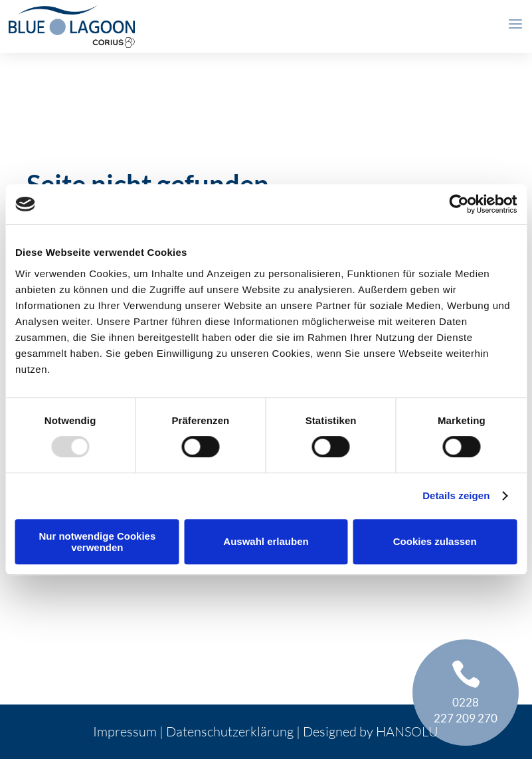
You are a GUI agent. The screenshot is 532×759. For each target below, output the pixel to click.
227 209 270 (466, 718)
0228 (466, 702)
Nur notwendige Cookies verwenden (97, 542)
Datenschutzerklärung (230, 731)
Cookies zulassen (435, 541)
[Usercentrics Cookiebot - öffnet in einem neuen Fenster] (459, 204)
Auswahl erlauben (266, 541)
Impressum (125, 731)
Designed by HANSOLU (371, 731)
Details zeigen (456, 495)
